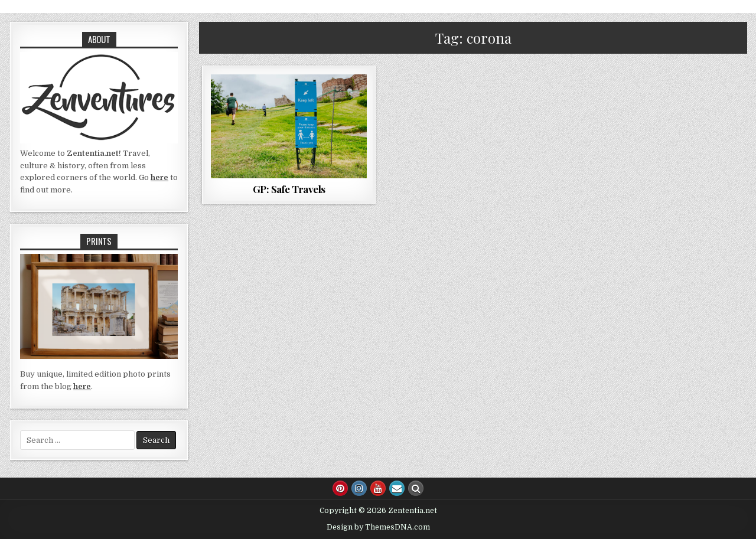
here (159, 177)
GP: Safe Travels (289, 189)
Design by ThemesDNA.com (378, 527)
